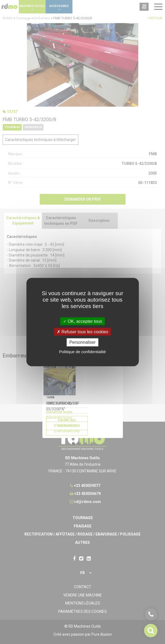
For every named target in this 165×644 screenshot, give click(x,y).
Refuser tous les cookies (83, 332)
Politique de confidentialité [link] (82, 351)
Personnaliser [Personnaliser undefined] (83, 342)
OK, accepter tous (83, 321)
